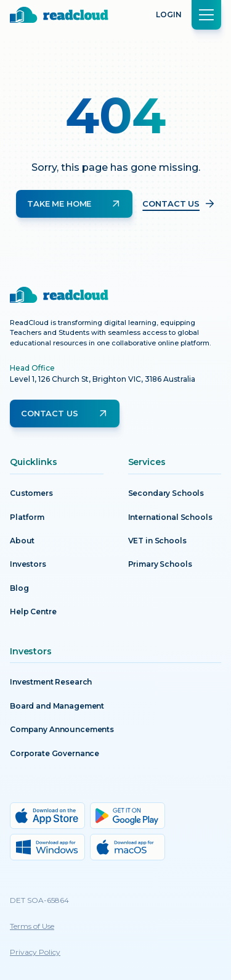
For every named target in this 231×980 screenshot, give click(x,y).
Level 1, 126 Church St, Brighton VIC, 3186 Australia (103, 379)
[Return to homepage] (59, 15)
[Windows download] (47, 847)
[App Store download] (47, 816)
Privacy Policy (35, 952)
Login (169, 14)
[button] (206, 15)
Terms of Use (32, 926)
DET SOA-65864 (39, 900)
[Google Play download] (128, 816)
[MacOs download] (128, 847)
